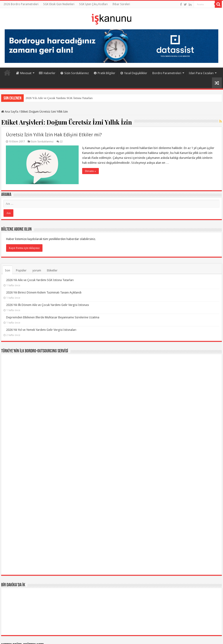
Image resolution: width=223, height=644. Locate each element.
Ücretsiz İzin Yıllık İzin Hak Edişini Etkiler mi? (54, 135)
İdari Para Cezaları (201, 73)
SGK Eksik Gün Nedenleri (59, 4)
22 (61, 142)
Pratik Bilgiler (105, 73)
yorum (37, 270)
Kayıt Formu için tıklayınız (24, 248)
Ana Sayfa (7, 72)
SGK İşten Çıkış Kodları (93, 4)
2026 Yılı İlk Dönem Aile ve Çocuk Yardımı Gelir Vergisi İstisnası (48, 305)
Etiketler (52, 270)
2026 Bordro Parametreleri (21, 4)
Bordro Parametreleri (167, 73)
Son (8, 270)
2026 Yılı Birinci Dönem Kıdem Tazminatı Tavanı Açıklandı (44, 292)
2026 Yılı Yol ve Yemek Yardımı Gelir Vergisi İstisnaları (41, 330)
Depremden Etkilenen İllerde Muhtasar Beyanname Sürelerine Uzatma (53, 317)
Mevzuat (24, 73)
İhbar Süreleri (121, 4)
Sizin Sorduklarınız (75, 73)
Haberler (47, 73)
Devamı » (90, 171)
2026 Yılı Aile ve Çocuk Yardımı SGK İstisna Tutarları (59, 98)
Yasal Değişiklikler (134, 73)
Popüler (21, 270)
